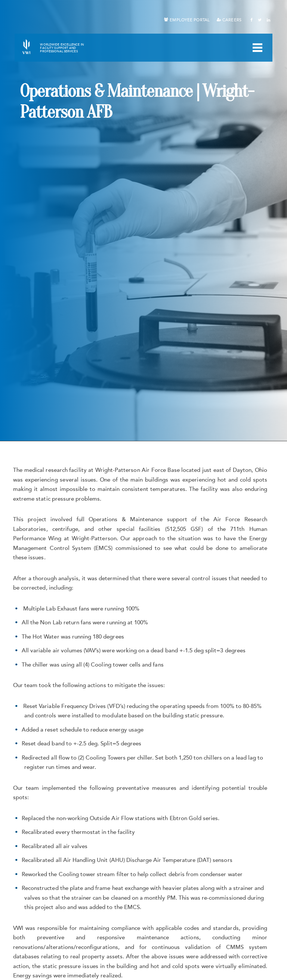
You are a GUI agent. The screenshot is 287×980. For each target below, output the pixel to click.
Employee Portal (190, 20)
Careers (232, 20)
